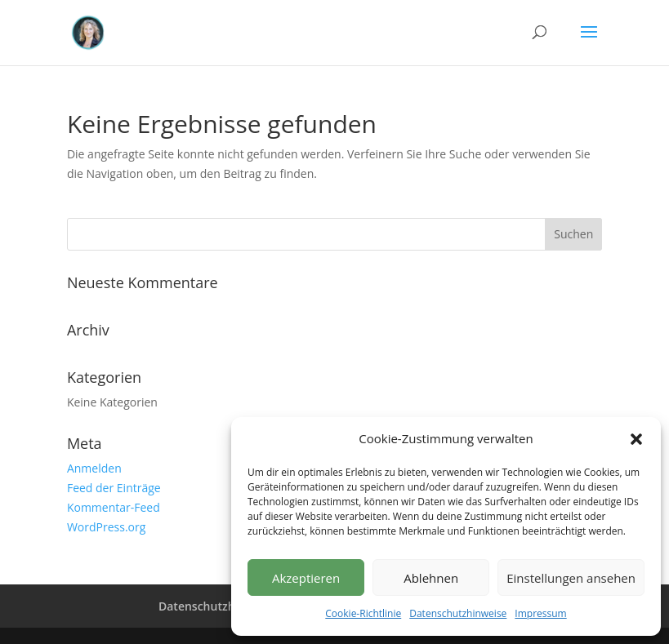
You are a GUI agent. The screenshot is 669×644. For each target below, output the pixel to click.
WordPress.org (106, 527)
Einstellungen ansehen (571, 578)
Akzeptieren (306, 578)
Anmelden (94, 468)
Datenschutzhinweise (458, 613)
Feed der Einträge (114, 488)
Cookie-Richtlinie (363, 613)
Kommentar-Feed (114, 507)
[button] (636, 439)
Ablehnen (431, 578)
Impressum (540, 613)
